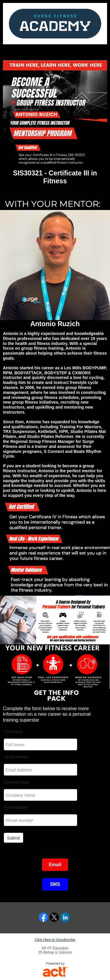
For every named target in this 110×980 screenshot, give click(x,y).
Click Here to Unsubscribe (55, 940)
